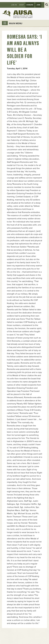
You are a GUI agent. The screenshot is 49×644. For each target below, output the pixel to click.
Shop (21, 5)
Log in (14, 5)
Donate (30, 5)
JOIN (38, 5)
